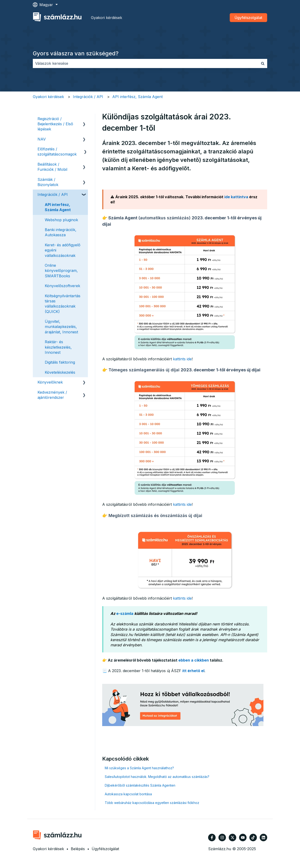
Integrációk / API (88, 97)
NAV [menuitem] (42, 139)
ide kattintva (236, 197)
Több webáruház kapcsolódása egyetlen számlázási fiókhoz (152, 803)
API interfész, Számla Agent (137, 97)
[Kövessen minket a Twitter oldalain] (232, 838)
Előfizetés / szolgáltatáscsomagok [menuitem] (57, 152)
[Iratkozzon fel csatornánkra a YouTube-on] (243, 838)
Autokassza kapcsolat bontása (128, 794)
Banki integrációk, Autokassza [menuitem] (61, 232)
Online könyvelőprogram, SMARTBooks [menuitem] (61, 271)
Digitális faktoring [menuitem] (60, 362)
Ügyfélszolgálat (248, 18)
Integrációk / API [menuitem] (53, 194)
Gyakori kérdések (107, 18)
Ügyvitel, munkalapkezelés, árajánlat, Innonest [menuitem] (61, 327)
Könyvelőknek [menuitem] (50, 382)
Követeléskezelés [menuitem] (60, 372)
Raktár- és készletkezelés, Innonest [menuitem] (58, 347)
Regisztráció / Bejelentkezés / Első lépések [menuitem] (55, 124)
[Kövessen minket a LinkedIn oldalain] (263, 838)
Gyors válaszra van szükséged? (76, 53)
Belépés (78, 849)
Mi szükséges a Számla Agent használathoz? (139, 768)
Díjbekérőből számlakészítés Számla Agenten (140, 785)
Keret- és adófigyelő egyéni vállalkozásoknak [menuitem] (63, 250)
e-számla (125, 613)
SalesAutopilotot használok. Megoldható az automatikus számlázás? (157, 777)
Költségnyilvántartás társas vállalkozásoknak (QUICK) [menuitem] (63, 304)
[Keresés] (263, 63)
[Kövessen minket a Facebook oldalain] (212, 838)
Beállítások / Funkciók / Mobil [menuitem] (52, 167)
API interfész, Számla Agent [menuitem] (58, 207)
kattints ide (182, 359)
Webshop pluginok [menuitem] (61, 220)
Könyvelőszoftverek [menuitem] (62, 286)
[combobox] (146, 63)
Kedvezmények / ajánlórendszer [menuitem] (52, 395)
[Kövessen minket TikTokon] (253, 838)
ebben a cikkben (194, 660)
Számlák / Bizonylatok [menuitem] (48, 182)
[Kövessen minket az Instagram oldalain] (222, 838)
